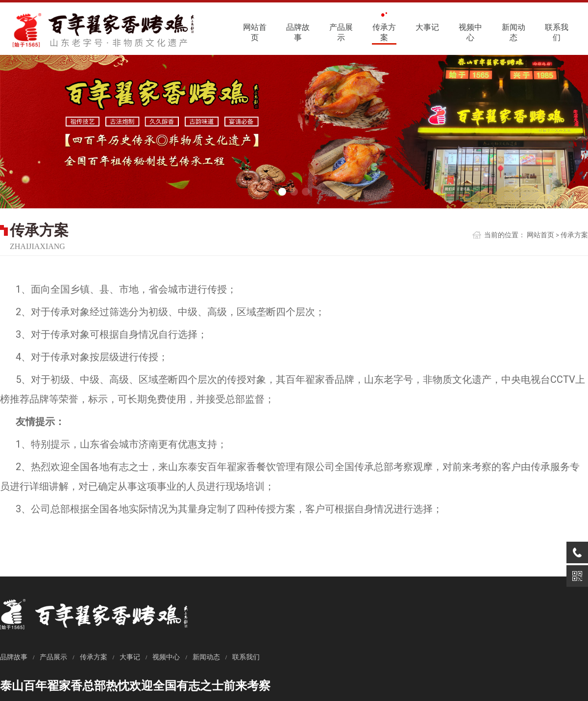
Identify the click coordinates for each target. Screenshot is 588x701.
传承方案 (384, 32)
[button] (282, 191)
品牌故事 (298, 32)
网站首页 (255, 32)
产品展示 (341, 32)
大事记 (427, 27)
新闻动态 (514, 32)
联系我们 (557, 32)
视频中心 (470, 32)
